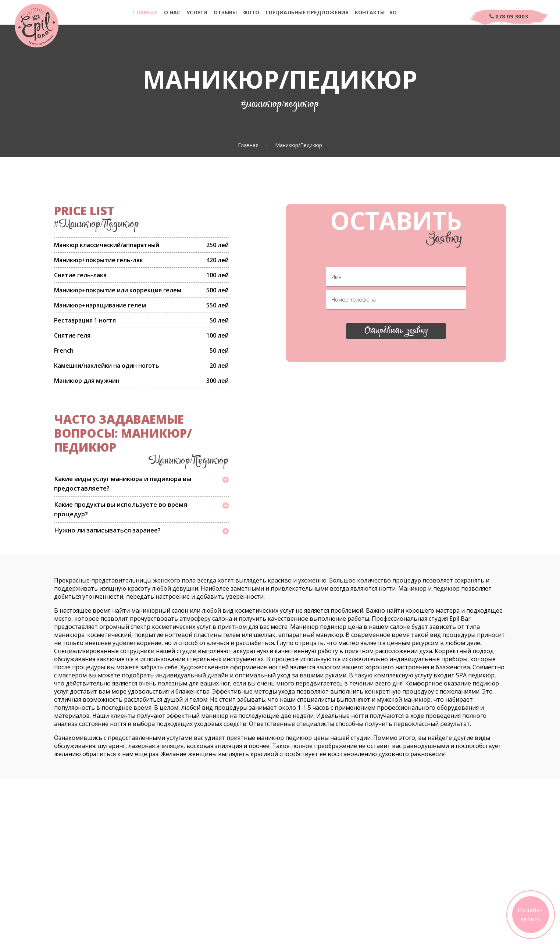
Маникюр (412, 588)
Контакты (370, 12)
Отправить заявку (396, 332)
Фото (251, 12)
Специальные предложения (307, 12)
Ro (393, 12)
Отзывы (225, 12)
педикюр (446, 588)
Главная (145, 12)
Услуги (197, 12)
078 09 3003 (509, 16)
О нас (172, 12)
